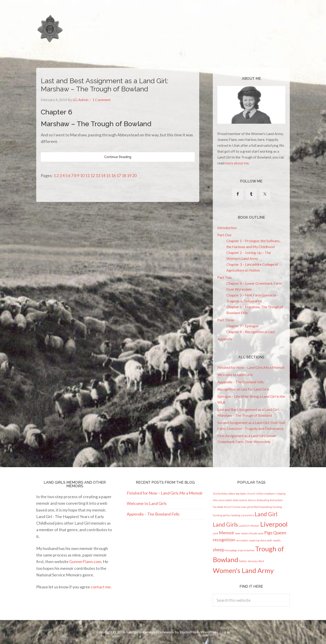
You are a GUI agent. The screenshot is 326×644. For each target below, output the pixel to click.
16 (113, 175)
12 (93, 175)
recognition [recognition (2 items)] (224, 540)
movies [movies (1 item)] (245, 533)
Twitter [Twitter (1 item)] (243, 561)
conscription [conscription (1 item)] (225, 500)
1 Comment (101, 100)
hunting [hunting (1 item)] (277, 507)
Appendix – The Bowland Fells (241, 382)
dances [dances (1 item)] (252, 500)
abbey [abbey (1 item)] (232, 494)
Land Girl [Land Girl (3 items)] (266, 514)
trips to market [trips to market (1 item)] (246, 550)
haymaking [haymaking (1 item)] (266, 507)
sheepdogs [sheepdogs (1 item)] (231, 550)
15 (108, 175)
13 (98, 175)
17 (119, 175)
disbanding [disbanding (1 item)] (263, 500)
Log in (225, 632)
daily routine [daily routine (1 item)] (240, 500)
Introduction (227, 228)
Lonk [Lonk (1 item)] (216, 533)
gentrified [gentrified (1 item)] (253, 507)
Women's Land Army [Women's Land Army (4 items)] (243, 570)
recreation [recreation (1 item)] (242, 540)
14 (103, 175)
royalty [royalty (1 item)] (277, 540)
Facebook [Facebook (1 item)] (218, 507)
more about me (237, 163)
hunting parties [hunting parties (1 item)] (222, 515)
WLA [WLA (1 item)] (261, 561)
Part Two (225, 277)
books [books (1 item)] (243, 494)
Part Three (226, 320)
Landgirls (134, 632)
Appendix (225, 339)
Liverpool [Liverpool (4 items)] (274, 524)
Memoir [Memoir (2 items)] (227, 533)
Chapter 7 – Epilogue (242, 326)
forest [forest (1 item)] (227, 507)
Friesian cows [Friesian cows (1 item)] (239, 507)
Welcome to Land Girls (235, 375)
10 (82, 175)
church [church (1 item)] (251, 494)
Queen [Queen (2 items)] (280, 533)
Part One (224, 235)
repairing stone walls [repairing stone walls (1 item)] (260, 540)
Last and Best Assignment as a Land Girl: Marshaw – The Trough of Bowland (104, 85)
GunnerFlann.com (85, 561)
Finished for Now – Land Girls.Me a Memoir (251, 367)
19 (129, 175)
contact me (101, 587)
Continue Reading (118, 157)
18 (124, 175)
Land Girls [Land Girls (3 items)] (225, 524)
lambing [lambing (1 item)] (236, 515)
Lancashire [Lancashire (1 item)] (248, 515)
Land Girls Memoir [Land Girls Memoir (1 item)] (249, 526)
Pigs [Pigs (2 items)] (268, 533)
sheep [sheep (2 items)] (219, 550)
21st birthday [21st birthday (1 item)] (220, 494)
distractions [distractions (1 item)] (276, 500)
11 (87, 175)
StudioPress (189, 632)
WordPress (209, 632)
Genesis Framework (159, 632)
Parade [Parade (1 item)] (254, 533)
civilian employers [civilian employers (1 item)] (266, 494)
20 (134, 175)
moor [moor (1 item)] (238, 533)
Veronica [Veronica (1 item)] (253, 561)
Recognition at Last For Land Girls (243, 389)
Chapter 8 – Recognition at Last (251, 332)
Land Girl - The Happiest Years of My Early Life (73, 29)
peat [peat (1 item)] (261, 533)
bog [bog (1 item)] (238, 494)
